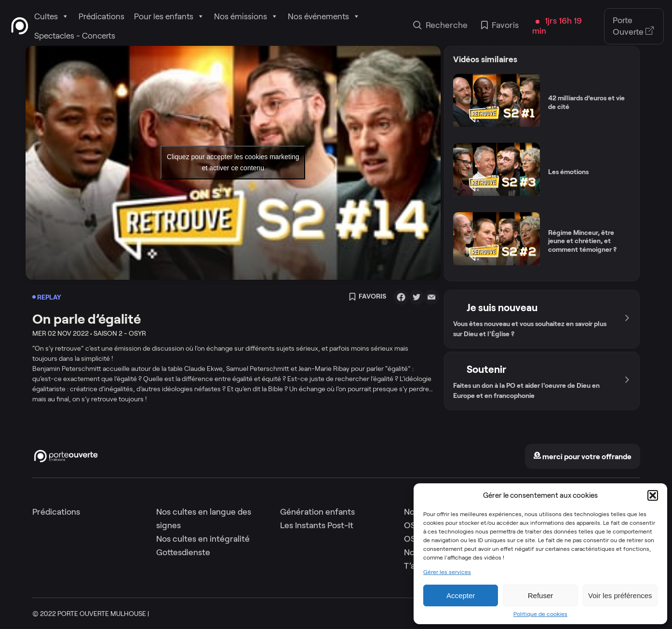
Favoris (500, 26)
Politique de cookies (540, 614)
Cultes (52, 16)
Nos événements (324, 16)
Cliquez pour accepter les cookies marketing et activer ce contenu (233, 162)
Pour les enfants (169, 16)
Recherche (440, 26)
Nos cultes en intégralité (203, 539)
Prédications (101, 16)
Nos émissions (246, 16)
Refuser (541, 595)
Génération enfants (317, 512)
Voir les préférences (620, 595)
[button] (653, 495)
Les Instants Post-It (317, 525)
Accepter (461, 595)
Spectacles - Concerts (75, 36)
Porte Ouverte (633, 26)
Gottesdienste (183, 552)
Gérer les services (447, 572)
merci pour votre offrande (582, 457)
